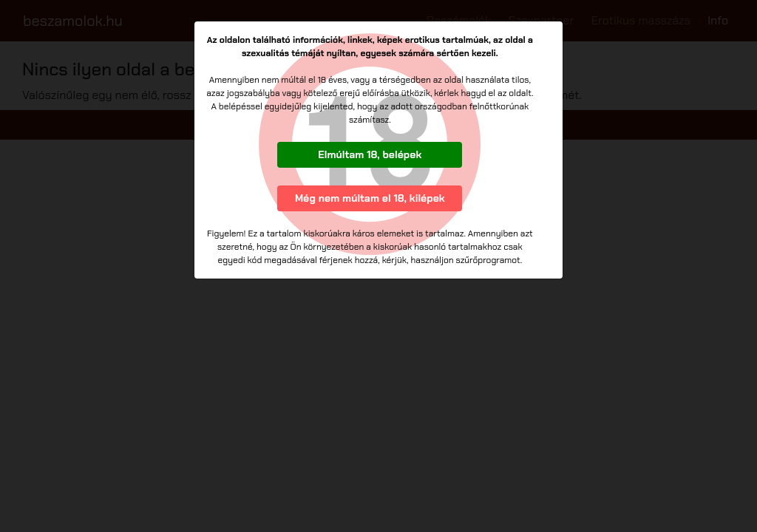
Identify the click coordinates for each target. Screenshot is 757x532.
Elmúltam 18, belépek (370, 154)
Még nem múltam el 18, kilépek (370, 198)
